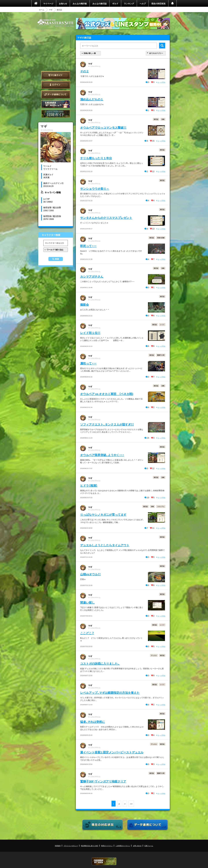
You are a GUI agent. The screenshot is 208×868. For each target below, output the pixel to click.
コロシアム (161, 506)
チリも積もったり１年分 (96, 158)
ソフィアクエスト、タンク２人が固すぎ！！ (107, 424)
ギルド (115, 3)
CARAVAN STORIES (104, 861)
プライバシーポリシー (71, 846)
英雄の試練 (161, 238)
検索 (57, 259)
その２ (84, 71)
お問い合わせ (137, 846)
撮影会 (84, 304)
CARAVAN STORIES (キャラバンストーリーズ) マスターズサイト (56, 23)
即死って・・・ (88, 246)
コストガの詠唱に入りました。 (100, 663)
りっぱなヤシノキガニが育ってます (103, 514)
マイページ (48, 3)
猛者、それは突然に (93, 722)
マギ (51, 10)
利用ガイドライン (107, 846)
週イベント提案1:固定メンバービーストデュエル (112, 752)
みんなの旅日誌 (100, 3)
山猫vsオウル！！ (90, 574)
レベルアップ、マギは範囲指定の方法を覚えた (110, 692)
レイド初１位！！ (90, 333)
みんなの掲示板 (80, 3)
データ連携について (56, 94)
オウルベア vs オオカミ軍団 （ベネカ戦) (107, 394)
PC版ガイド (56, 75)
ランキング (129, 3)
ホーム (42, 10)
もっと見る (161, 82)
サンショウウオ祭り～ (95, 188)
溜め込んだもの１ (92, 99)
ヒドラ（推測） (89, 485)
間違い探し (87, 602)
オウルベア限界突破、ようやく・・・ (102, 455)
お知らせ (63, 3)
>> (131, 804)
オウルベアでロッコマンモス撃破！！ (103, 127)
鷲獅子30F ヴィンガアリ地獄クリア (103, 781)
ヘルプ (143, 3)
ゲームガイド (56, 114)
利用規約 (58, 846)
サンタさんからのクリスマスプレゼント (106, 218)
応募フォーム (149, 846)
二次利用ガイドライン (123, 846)
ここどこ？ (87, 633)
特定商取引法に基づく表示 (90, 846)
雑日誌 (156, 119)
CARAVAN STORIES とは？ (56, 104)
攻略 (163, 119)
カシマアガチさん (92, 276)
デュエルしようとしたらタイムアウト (105, 545)
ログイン (56, 85)
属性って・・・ (88, 363)
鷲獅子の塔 (161, 355)
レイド (162, 324)
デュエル (154, 655)
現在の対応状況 (158, 3)
